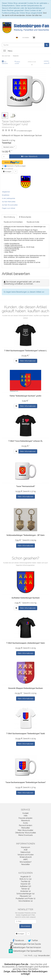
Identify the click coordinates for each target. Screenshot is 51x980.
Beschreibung (9, 217)
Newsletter (26, 864)
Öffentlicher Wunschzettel (25, 833)
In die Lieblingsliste (8, 198)
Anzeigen (7, 172)
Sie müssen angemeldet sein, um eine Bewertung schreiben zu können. (22, 283)
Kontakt (25, 813)
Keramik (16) (26, 884)
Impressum (26, 847)
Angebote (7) (26, 877)
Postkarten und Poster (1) (26, 898)
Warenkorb (25, 821)
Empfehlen (6, 195)
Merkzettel (25, 828)
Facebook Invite (33, 222)
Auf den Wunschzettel (10, 205)
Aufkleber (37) (26, 886)
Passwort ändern (26, 825)
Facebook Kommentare (13, 222)
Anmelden (26, 38)
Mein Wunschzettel (25, 830)
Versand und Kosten (26, 855)
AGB (26, 850)
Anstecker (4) (25, 891)
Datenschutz (25, 852)
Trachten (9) (25, 881)
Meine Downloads (26, 835)
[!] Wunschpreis (25, 217)
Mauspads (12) (25, 896)
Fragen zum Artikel (8, 208)
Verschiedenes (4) (25, 901)
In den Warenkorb (29, 156)
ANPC (26, 860)
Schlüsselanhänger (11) (25, 894)
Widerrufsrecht (26, 857)
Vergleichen (6, 192)
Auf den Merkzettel (9, 202)
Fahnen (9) (25, 889)
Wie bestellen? (26, 862)
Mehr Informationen (28, 361)
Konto (26, 823)
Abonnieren (26, 926)
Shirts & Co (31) (25, 879)
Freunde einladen (25, 818)
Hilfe (26, 816)
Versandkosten (44, 956)
